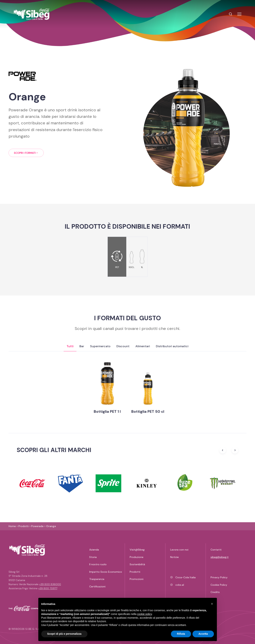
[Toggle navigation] (239, 14)
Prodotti (24, 526)
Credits (215, 592)
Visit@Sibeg (137, 550)
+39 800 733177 (48, 588)
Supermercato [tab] (100, 346)
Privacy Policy (219, 577)
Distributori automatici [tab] (172, 346)
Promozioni (137, 579)
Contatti (216, 550)
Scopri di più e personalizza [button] (64, 634)
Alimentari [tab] (143, 346)
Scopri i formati (26, 153)
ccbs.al (177, 585)
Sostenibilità (137, 564)
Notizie (174, 557)
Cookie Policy (219, 585)
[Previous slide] (223, 450)
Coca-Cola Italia (183, 577)
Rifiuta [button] (181, 634)
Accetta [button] (203, 634)
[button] (212, 604)
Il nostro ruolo (98, 564)
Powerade (37, 526)
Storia (93, 557)
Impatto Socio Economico (106, 572)
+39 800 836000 (50, 584)
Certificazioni (97, 586)
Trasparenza (97, 579)
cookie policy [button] (144, 614)
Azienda (94, 550)
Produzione (137, 557)
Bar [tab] (82, 346)
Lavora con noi (179, 550)
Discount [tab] (123, 346)
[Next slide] (235, 450)
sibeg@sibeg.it (220, 557)
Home (12, 526)
